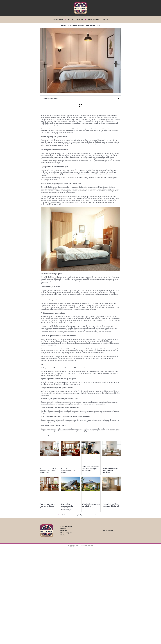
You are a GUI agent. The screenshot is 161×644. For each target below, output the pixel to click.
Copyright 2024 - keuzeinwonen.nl (81, 546)
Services (70, 19)
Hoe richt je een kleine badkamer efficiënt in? (111, 505)
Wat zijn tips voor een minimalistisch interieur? (111, 470)
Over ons (80, 19)
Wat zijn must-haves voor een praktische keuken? (48, 506)
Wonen (59, 515)
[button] (118, 99)
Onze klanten (108, 531)
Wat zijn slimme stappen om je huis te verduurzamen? (91, 506)
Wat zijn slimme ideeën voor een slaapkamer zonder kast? (49, 471)
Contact (106, 19)
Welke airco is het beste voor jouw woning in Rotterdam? (90, 469)
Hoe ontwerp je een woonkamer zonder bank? (68, 471)
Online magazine (93, 19)
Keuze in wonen (58, 19)
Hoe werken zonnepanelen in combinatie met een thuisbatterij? (68, 507)
